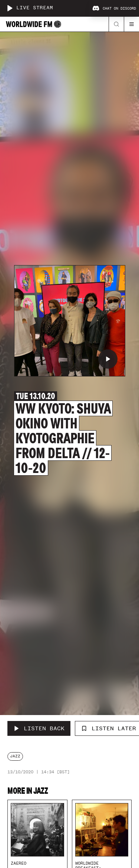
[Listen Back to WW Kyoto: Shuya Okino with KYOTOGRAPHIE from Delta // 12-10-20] (39, 728)
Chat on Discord (114, 9)
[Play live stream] (10, 8)
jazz (15, 756)
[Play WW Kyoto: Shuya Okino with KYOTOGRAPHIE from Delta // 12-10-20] (108, 359)
